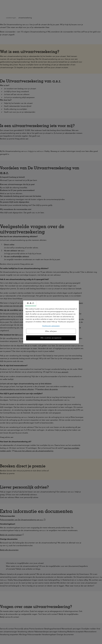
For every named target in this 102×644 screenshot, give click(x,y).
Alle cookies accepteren (51, 338)
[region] (51, 322)
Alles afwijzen (51, 331)
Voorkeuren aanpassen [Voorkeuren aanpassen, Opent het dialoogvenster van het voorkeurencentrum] (51, 326)
